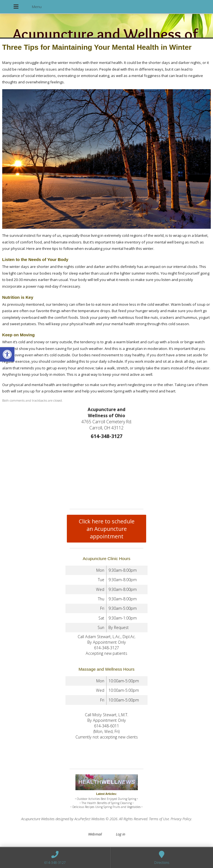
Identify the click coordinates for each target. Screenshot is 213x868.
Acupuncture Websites (38, 819)
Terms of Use (159, 819)
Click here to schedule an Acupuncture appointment (107, 529)
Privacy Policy (181, 819)
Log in (121, 834)
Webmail (95, 834)
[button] (7, 354)
